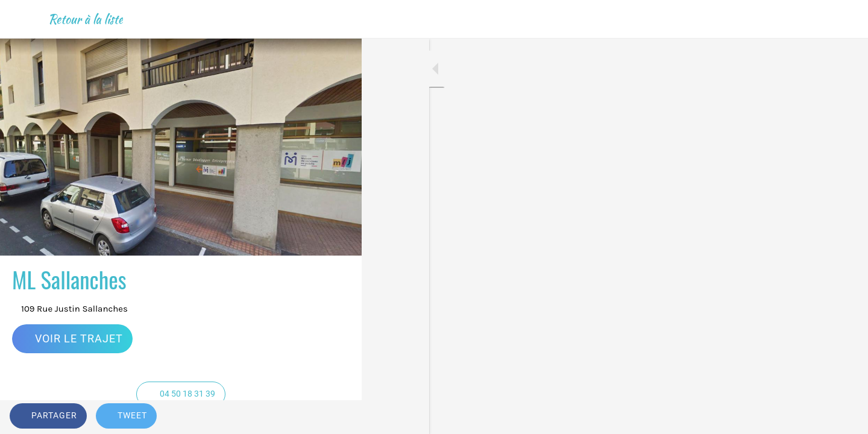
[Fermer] (24, 19)
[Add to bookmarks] (338, 417)
